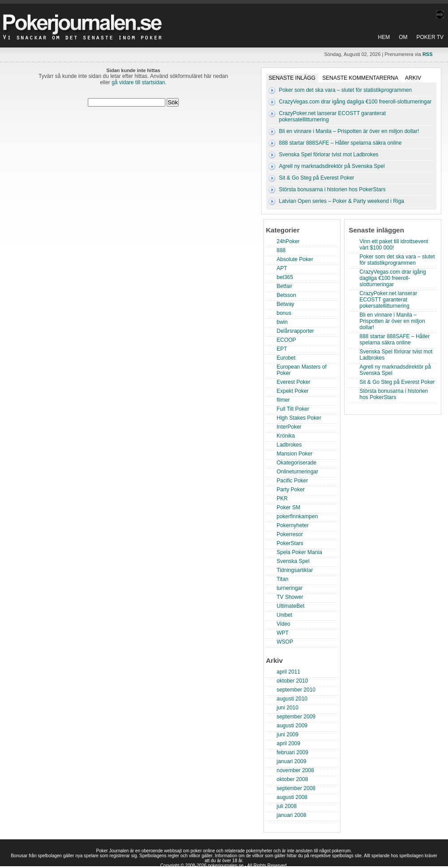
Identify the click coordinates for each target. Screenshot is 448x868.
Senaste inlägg (292, 78)
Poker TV (430, 37)
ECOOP (286, 340)
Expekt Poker (293, 391)
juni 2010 (288, 708)
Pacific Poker (293, 481)
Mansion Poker (295, 454)
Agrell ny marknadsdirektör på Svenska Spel (332, 166)
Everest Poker (294, 382)
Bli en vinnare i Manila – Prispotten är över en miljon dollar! (349, 131)
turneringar (290, 588)
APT (282, 268)
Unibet (285, 615)
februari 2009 (293, 752)
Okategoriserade (297, 463)
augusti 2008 (292, 797)
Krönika (286, 436)
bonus (284, 313)
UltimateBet (291, 606)
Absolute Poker (295, 259)
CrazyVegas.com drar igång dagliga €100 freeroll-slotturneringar (355, 102)
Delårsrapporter (295, 331)
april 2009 (289, 743)
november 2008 (295, 770)
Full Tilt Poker (293, 409)
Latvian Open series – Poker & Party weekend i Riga (342, 201)
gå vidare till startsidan (138, 82)
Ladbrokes (289, 445)
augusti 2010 (292, 699)
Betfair (285, 286)
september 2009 (296, 717)
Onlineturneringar (298, 472)
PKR (282, 498)
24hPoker (288, 241)
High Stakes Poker (299, 418)
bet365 (285, 277)
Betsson (286, 295)
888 (281, 250)
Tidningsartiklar (295, 570)
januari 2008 (292, 815)
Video (284, 624)
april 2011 (289, 672)
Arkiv (413, 78)
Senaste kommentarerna (360, 78)
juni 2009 (288, 735)
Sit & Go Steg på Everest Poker (317, 178)
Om (403, 37)
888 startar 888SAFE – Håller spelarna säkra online (340, 143)
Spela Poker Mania (299, 552)
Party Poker (291, 490)
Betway (286, 304)
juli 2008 (287, 806)
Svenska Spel (293, 561)
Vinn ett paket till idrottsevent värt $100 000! (394, 245)
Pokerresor (290, 534)
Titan (283, 579)
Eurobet (286, 358)
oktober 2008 (293, 779)
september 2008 (296, 788)
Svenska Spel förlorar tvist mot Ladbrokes (329, 155)
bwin (282, 322)
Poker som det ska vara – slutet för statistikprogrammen (346, 90)
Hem (384, 37)
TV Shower (290, 597)
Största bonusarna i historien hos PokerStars (332, 189)
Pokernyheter (293, 525)
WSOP (285, 642)
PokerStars (290, 543)
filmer (283, 400)
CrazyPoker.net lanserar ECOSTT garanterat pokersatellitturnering (389, 300)
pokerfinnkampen (297, 516)
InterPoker (289, 427)
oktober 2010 (293, 681)
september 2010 (296, 690)
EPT (282, 349)
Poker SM (289, 507)
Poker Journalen (85, 20)
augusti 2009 (292, 726)
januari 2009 (292, 761)
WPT (283, 633)
